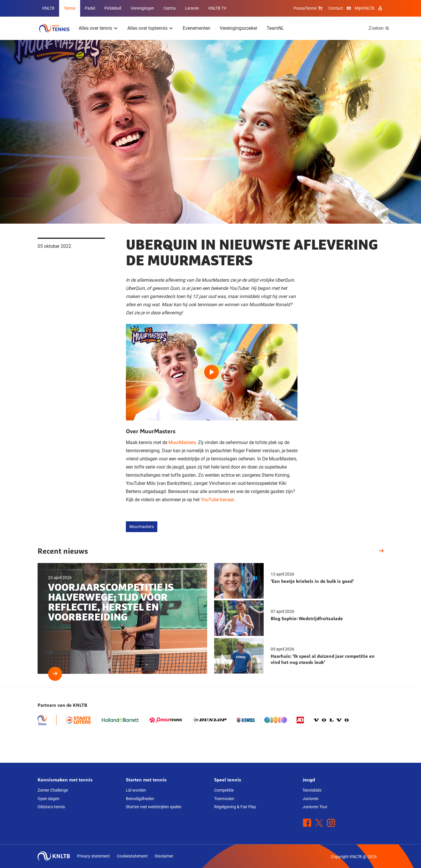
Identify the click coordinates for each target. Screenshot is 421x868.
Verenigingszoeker (238, 28)
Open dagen (49, 799)
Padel (90, 8)
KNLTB (48, 8)
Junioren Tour (315, 807)
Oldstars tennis (51, 807)
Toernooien (224, 799)
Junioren (310, 799)
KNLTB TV (217, 8)
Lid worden (136, 790)
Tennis (70, 8)
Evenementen (197, 28)
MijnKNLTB (364, 8)
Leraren (192, 8)
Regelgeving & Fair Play (235, 807)
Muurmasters (142, 527)
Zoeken (376, 28)
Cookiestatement (132, 856)
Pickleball (113, 8)
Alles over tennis (95, 28)
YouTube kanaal (217, 500)
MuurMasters (182, 442)
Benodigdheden (140, 799)
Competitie (224, 790)
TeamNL (275, 28)
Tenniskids (312, 790)
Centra (170, 8)
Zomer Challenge (53, 790)
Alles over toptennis (147, 28)
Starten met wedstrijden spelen (154, 807)
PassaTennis (309, 8)
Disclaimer (164, 856)
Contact (336, 8)
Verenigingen (142, 8)
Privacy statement (93, 856)
